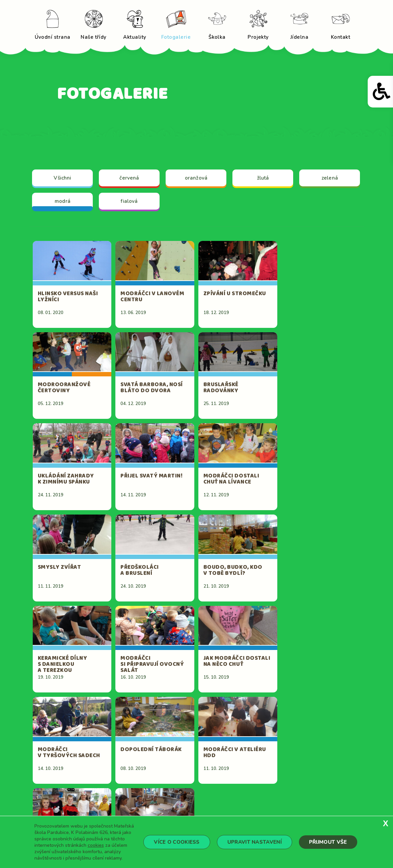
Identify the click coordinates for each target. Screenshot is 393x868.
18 (198, 724)
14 (284, 714)
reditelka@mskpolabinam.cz (140, 812)
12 (244, 714)
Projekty (261, 792)
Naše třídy (263, 772)
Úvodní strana (215, 772)
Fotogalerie (265, 782)
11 (224, 714)
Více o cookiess (177, 842)
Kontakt (261, 802)
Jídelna (205, 802)
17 (345, 714)
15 (305, 714)
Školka (205, 792)
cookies (96, 845)
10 (203, 714)
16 (325, 714)
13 (264, 714)
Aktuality (209, 782)
